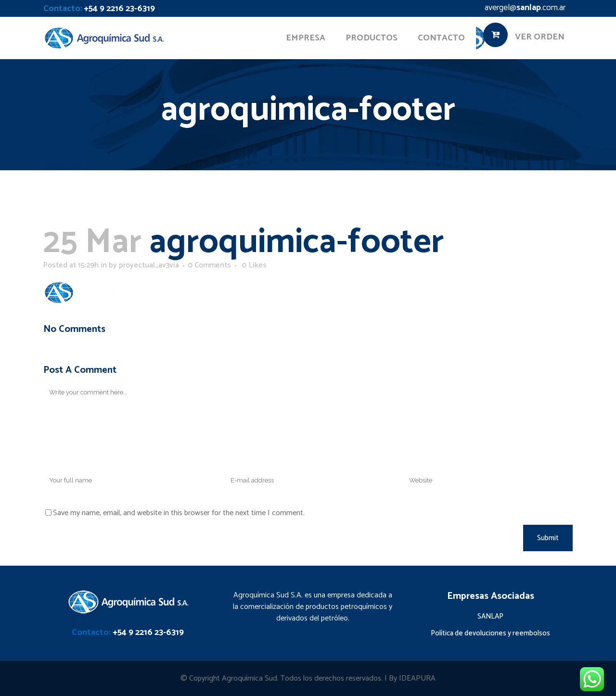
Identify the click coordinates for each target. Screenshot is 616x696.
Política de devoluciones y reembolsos (490, 633)
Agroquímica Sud (250, 678)
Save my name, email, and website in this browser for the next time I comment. (179, 513)
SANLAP (490, 616)
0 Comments (209, 265)
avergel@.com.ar (525, 8)
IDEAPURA (417, 678)
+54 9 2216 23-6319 (119, 9)
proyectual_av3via (149, 265)
